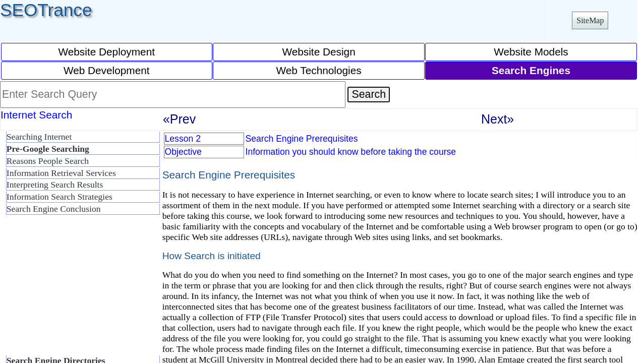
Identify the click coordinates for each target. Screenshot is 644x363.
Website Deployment (106, 52)
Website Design (318, 52)
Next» (497, 119)
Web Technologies (319, 70)
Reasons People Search (48, 161)
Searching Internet (39, 137)
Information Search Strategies (60, 197)
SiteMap (590, 20)
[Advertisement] (81, 289)
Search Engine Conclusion (54, 209)
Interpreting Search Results (55, 185)
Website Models (531, 52)
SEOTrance (46, 10)
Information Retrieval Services (61, 173)
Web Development (107, 70)
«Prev (179, 119)
